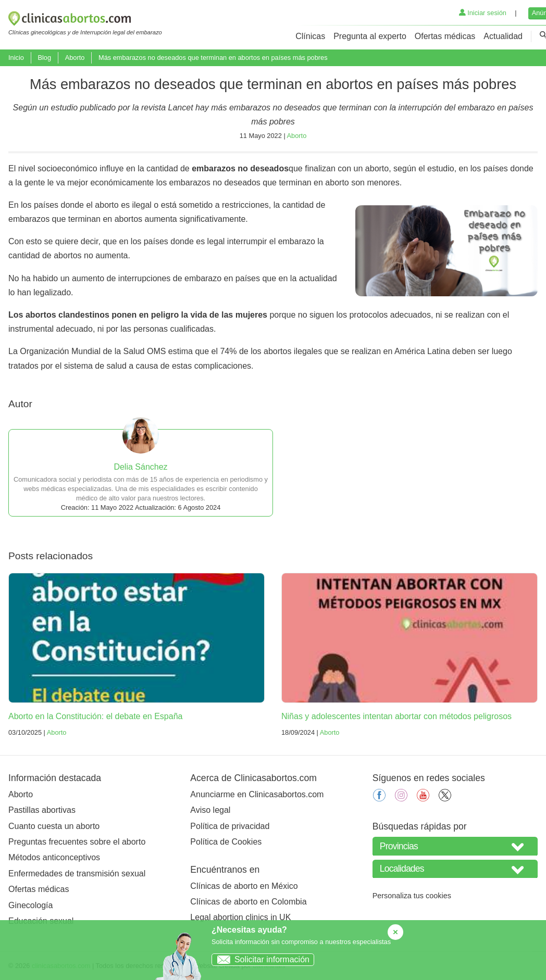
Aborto (75, 58)
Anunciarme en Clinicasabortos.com (257, 794)
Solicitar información (261, 959)
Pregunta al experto (370, 36)
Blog (44, 58)
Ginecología (30, 905)
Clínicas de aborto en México (244, 886)
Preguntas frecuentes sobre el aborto (77, 842)
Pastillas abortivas (42, 810)
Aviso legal (210, 810)
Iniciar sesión (483, 13)
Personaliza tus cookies (412, 896)
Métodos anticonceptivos (54, 857)
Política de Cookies (226, 842)
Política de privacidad (230, 826)
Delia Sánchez (140, 467)
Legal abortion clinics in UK (240, 917)
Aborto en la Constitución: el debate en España (95, 716)
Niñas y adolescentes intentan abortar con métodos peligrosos (396, 716)
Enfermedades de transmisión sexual (77, 874)
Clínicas (310, 36)
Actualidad (503, 36)
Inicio (16, 58)
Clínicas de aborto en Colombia (248, 902)
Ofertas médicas (445, 36)
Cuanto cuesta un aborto (54, 826)
